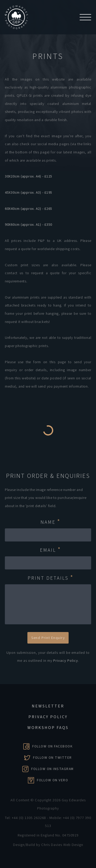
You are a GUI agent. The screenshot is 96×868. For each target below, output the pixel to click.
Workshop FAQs (48, 728)
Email (51, 550)
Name (51, 522)
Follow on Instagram (52, 769)
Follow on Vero (52, 780)
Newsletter (48, 706)
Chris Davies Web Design (62, 845)
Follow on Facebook (52, 746)
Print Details (51, 578)
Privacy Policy (66, 661)
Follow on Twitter (52, 758)
